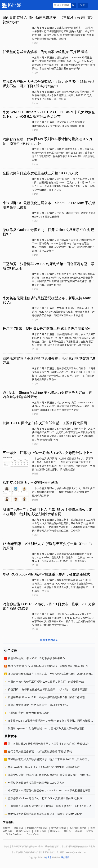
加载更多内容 (49, 640)
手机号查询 (41, 831)
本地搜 (6, 828)
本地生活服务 (23, 831)
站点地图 (65, 857)
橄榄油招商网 (59, 828)
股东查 (90, 831)
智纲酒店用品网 (78, 828)
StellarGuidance (14, 834)
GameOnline (34, 834)
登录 (83, 5)
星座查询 (19, 828)
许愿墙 (78, 831)
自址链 (67, 831)
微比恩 (12, 5)
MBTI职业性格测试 (37, 828)
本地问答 (55, 831)
